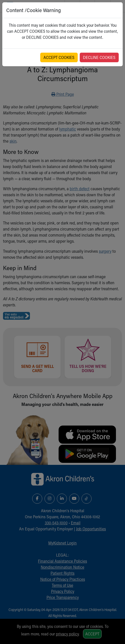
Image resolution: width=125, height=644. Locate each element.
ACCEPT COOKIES (59, 57)
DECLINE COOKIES (99, 57)
